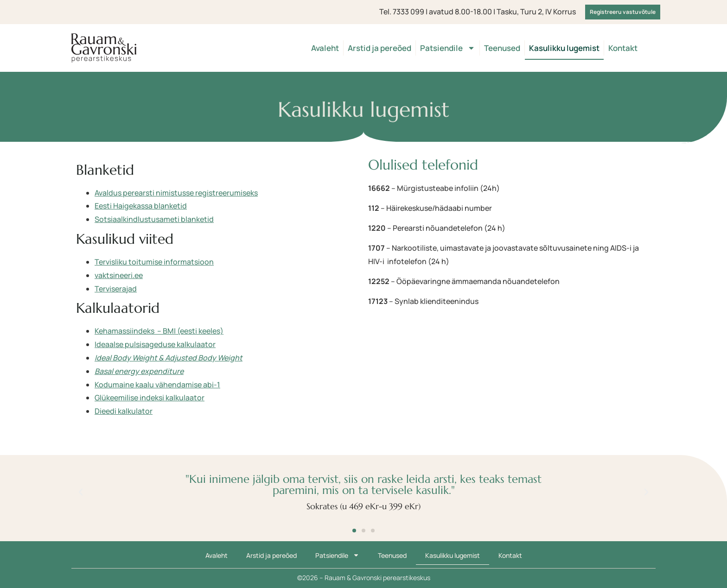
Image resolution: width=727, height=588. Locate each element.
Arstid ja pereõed (379, 48)
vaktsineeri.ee (119, 275)
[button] (81, 492)
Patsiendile (448, 48)
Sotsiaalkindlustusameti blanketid (154, 219)
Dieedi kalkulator (124, 411)
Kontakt (623, 48)
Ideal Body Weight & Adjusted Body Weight (169, 358)
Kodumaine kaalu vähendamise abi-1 (157, 385)
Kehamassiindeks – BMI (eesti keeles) (159, 331)
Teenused (502, 48)
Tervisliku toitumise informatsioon (154, 262)
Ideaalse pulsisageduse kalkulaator (155, 344)
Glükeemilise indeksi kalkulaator (150, 398)
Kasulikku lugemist (564, 48)
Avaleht (325, 48)
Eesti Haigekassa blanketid (141, 206)
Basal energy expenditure (139, 371)
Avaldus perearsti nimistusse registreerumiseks (176, 193)
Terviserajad (116, 289)
